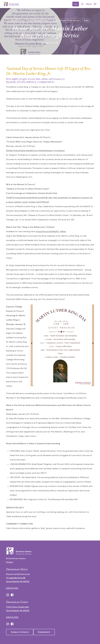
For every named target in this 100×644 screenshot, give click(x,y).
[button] (91, 4)
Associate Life (17, 20)
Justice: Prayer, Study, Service (66, 20)
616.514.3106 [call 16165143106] (12, 588)
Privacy (10, 562)
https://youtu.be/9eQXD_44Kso (51, 231)
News (86, 20)
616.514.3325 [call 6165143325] (12, 617)
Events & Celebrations (38, 20)
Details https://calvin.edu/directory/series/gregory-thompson (35, 151)
